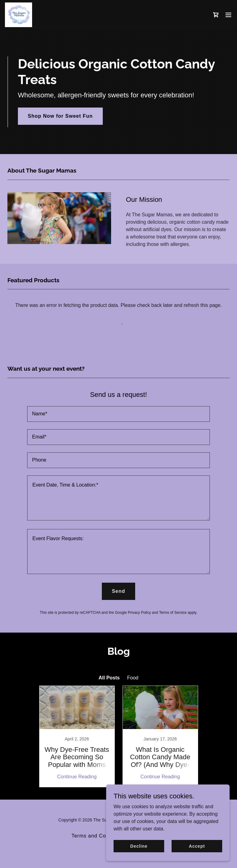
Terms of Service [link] (173, 613)
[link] (19, 15)
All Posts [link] (109, 678)
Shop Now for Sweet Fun (60, 116)
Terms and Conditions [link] (99, 836)
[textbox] (118, 414)
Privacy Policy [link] (139, 613)
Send (118, 591)
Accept (197, 846)
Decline (139, 846)
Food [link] (133, 678)
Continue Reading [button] (77, 777)
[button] (228, 15)
